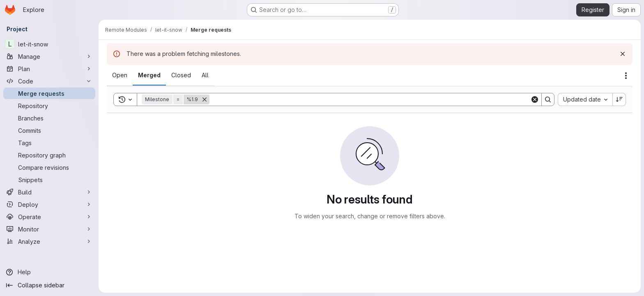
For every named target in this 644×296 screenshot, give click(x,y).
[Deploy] (49, 204)
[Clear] (535, 99)
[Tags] (49, 143)
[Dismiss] (623, 54)
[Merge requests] (49, 93)
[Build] (49, 192)
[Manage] (49, 56)
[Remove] (205, 99)
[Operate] (49, 217)
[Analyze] (49, 241)
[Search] (370, 99)
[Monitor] (49, 229)
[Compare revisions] (49, 167)
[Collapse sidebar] (49, 285)
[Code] (49, 81)
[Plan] (49, 69)
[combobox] (585, 99)
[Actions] (626, 76)
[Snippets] (49, 180)
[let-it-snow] (49, 44)
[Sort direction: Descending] (619, 99)
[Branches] (49, 118)
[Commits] (49, 130)
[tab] (120, 75)
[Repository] (49, 106)
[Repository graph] (49, 155)
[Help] (49, 272)
